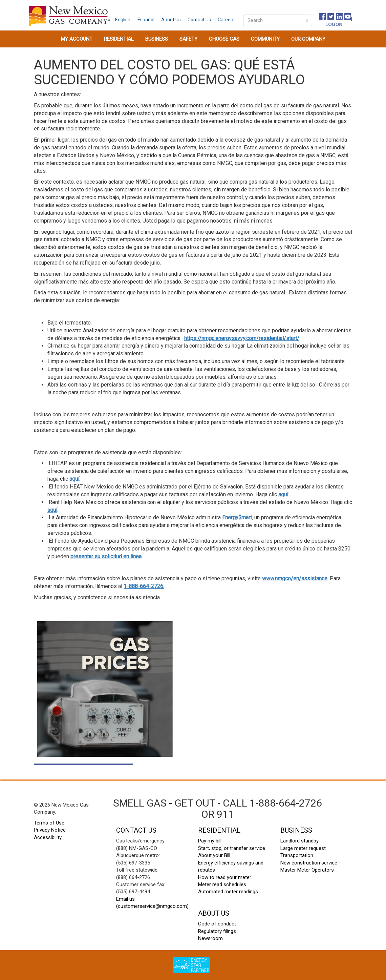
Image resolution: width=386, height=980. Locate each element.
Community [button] (265, 39)
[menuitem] (77, 39)
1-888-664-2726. (144, 586)
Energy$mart (237, 517)
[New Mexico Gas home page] (69, 16)
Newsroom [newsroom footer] (210, 938)
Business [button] (157, 39)
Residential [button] (119, 39)
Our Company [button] (308, 39)
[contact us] (199, 20)
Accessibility (48, 837)
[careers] (226, 20)
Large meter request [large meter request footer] (303, 848)
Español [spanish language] (146, 20)
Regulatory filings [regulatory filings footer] (217, 931)
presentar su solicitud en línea (106, 556)
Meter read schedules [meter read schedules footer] (222, 884)
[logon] (327, 24)
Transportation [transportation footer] (297, 855)
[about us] (171, 20)
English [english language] (123, 20)
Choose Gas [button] (224, 39)
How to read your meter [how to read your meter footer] (225, 877)
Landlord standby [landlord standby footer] (299, 841)
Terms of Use (49, 823)
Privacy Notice (50, 830)
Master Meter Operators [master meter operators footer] (307, 870)
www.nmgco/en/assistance (295, 578)
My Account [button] (77, 39)
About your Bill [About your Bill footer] (214, 855)
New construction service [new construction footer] (309, 863)
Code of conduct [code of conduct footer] (217, 924)
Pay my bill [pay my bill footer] (210, 841)
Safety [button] (188, 39)
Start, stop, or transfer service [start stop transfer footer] (232, 848)
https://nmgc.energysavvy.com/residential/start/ (242, 338)
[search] (273, 20)
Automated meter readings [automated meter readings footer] (228, 892)
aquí (74, 479)
